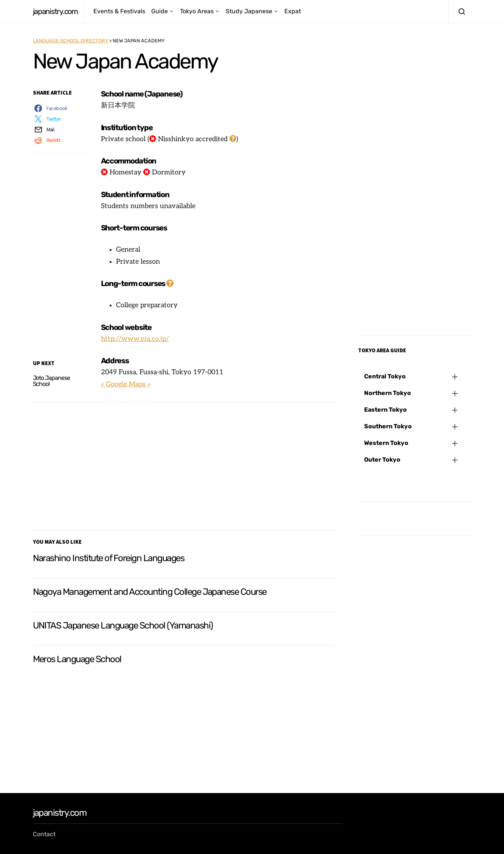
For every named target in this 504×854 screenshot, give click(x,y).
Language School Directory (71, 41)
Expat (293, 11)
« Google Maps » (126, 384)
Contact (44, 834)
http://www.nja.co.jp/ (135, 339)
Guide (160, 11)
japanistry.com (55, 11)
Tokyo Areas (197, 11)
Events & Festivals (119, 11)
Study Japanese (249, 11)
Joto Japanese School (52, 381)
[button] (418, 376)
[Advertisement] (184, 465)
